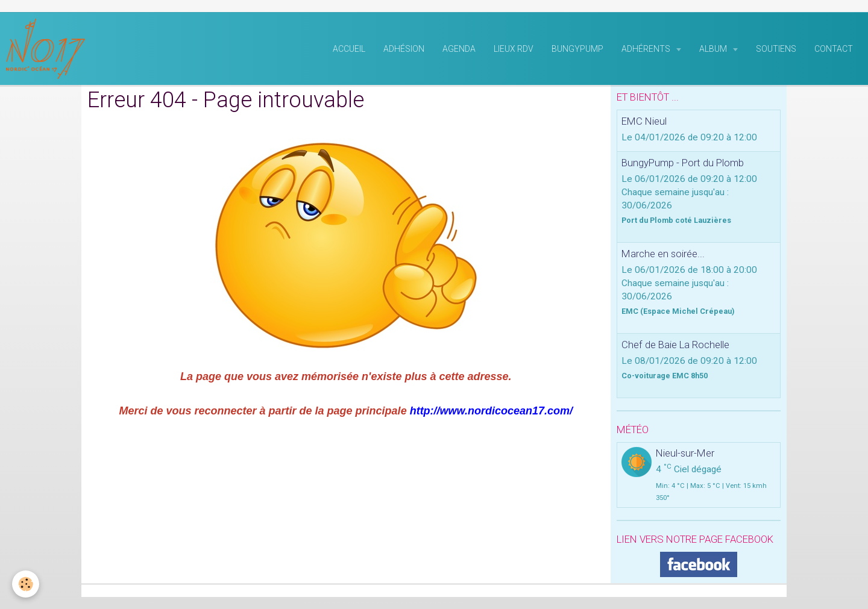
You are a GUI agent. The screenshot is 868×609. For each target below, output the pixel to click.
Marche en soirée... (663, 254)
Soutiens (776, 49)
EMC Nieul (644, 121)
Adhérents (647, 49)
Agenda (459, 49)
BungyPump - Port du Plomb (683, 163)
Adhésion (404, 49)
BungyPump (577, 49)
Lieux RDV (514, 49)
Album (714, 49)
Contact (834, 49)
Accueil (349, 49)
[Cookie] (26, 584)
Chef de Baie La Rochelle (675, 345)
